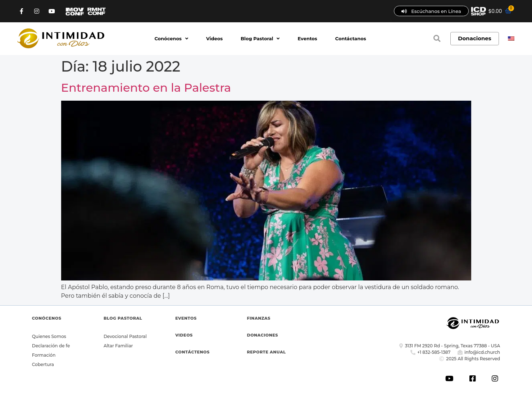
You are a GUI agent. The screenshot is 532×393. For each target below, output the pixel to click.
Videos (214, 38)
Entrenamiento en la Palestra (146, 88)
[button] (437, 38)
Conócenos (171, 38)
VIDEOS (184, 335)
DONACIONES (262, 335)
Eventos (307, 38)
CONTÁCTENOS (192, 352)
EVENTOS (186, 318)
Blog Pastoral (260, 38)
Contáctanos (351, 38)
